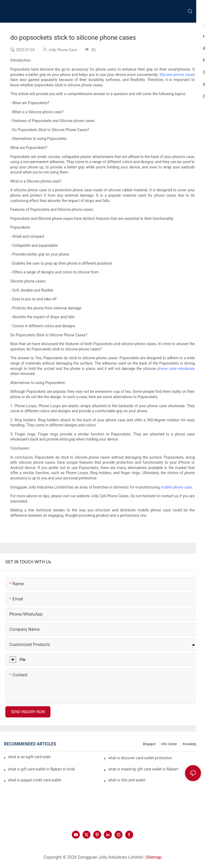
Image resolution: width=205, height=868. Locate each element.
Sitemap (154, 857)
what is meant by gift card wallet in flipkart (143, 769)
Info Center (169, 744)
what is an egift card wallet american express (29, 757)
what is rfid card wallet (127, 780)
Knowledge (190, 744)
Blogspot (149, 744)
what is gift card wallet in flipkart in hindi (41, 769)
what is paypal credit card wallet (35, 780)
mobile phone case (176, 487)
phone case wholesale (176, 369)
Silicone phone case (176, 75)
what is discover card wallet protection (140, 758)
